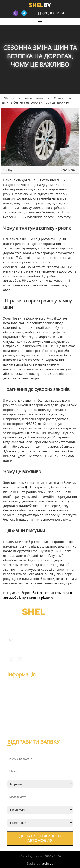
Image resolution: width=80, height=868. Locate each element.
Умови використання (25, 728)
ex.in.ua (48, 863)
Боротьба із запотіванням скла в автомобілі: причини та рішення (38, 595)
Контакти (16, 700)
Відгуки (15, 695)
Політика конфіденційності (29, 723)
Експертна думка (22, 714)
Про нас (15, 690)
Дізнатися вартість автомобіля (40, 838)
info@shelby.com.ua (29, 640)
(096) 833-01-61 (51, 13)
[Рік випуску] (40, 810)
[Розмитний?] (40, 823)
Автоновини (18, 709)
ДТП (28, 487)
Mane (40, 25)
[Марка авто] (40, 784)
